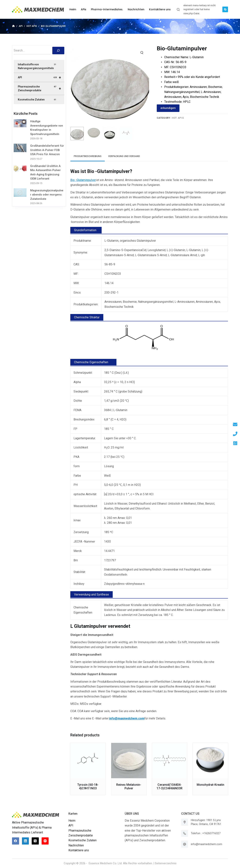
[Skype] (225, 9)
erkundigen (168, 108)
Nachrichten (76, 845)
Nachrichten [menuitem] (136, 9)
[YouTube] (45, 841)
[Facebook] (16, 841)
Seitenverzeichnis (166, 863)
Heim (72, 821)
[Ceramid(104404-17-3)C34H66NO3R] (170, 761)
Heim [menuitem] (73, 9)
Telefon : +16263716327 (206, 833)
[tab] (88, 156)
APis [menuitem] (84, 9)
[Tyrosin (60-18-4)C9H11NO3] (88, 761)
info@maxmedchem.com (207, 844)
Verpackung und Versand (124, 156)
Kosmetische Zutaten (37, 100)
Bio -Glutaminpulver (83, 180)
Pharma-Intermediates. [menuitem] (107, 9)
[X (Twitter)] (35, 841)
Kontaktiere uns (79, 850)
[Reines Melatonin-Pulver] (129, 761)
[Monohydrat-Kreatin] (210, 761)
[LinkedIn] (25, 841)
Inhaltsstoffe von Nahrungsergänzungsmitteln (37, 66)
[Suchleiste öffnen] (178, 9)
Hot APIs (178, 118)
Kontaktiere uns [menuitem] (160, 9)
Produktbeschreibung (88, 156)
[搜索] (58, 51)
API (41, 77)
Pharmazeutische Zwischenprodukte (41, 88)
